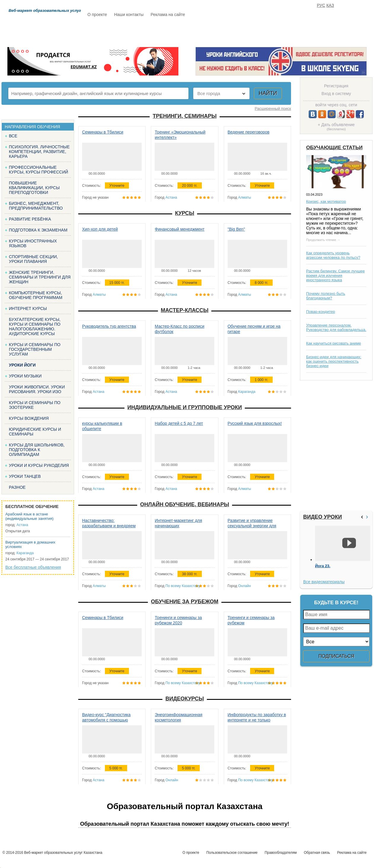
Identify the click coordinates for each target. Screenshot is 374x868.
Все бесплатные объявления (33, 567)
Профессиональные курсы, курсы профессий (39, 170)
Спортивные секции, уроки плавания (33, 259)
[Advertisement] (335, 446)
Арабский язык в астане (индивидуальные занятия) (29, 516)
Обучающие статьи (334, 148)
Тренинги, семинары (185, 116)
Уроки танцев (25, 476)
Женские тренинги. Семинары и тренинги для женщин (40, 277)
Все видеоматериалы (324, 582)
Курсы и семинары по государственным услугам (35, 349)
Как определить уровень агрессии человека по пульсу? (333, 255)
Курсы (185, 213)
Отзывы (244, 32)
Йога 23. (323, 566)
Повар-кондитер (321, 312)
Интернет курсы (28, 308)
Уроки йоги (22, 365)
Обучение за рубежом (185, 602)
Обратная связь (317, 853)
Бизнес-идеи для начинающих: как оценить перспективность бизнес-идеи (334, 361)
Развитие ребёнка (30, 219)
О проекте (97, 15)
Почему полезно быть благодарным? (326, 296)
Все (13, 136)
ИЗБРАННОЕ (300, 32)
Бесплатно (180, 32)
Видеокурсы (185, 699)
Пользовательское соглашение (232, 853)
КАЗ (330, 5)
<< (363, 517)
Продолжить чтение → (323, 240)
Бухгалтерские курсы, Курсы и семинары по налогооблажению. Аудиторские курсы (35, 327)
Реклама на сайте (168, 15)
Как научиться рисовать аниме (334, 343)
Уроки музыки (25, 376)
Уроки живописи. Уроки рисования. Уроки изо (37, 389)
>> (368, 517)
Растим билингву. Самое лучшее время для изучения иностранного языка (335, 275)
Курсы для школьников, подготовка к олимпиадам (37, 450)
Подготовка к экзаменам (38, 230)
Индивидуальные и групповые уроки (185, 407)
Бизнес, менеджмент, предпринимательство (36, 206)
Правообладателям (281, 853)
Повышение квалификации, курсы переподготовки (34, 188)
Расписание (108, 32)
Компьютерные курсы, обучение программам (36, 295)
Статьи (213, 32)
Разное (17, 487)
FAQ (270, 32)
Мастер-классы (185, 310)
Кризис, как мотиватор (326, 201)
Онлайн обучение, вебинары (185, 504)
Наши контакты (129, 15)
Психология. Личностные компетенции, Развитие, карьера (39, 152)
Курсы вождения (29, 418)
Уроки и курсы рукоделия (39, 465)
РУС (321, 5)
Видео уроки (323, 517)
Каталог (145, 32)
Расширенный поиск (273, 108)
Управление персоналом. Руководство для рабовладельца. (336, 327)
